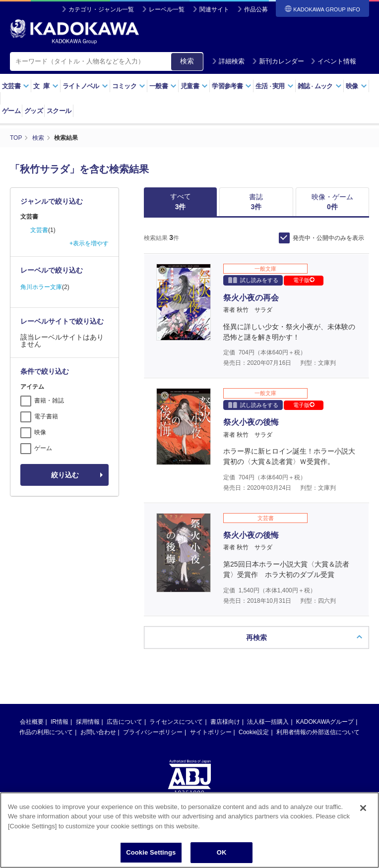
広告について (125, 722)
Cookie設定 (254, 732)
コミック (129, 86)
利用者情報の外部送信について (318, 732)
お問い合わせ (98, 732)
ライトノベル (85, 86)
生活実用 (275, 86)
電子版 (304, 280)
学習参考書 (232, 86)
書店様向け (225, 722)
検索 (187, 61)
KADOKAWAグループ (325, 722)
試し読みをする (253, 280)
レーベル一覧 (167, 9)
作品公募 (256, 9)
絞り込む (65, 475)
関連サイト (214, 9)
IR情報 (60, 722)
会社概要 (32, 722)
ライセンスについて (176, 722)
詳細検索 (228, 61)
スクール (59, 111)
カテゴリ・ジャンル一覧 (101, 9)
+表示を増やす (89, 243)
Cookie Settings (151, 854)
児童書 (194, 86)
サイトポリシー (211, 732)
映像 (356, 86)
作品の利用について (46, 732)
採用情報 (88, 722)
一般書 (163, 86)
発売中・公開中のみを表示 (328, 238)
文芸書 (16, 86)
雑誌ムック (320, 86)
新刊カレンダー (278, 61)
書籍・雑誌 (49, 401)
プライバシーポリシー (153, 732)
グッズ (33, 111)
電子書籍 (46, 416)
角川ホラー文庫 (41, 287)
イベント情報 (333, 61)
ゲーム (11, 111)
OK (222, 854)
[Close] (363, 809)
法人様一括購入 (268, 722)
